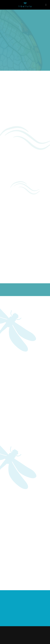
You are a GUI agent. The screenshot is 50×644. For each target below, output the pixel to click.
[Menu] (46, 5)
